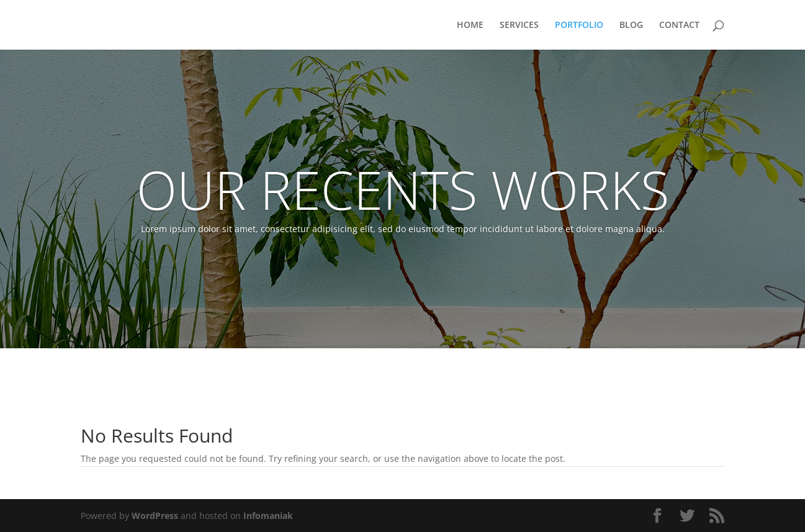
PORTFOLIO (579, 25)
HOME (470, 25)
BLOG (631, 25)
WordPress (155, 516)
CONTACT (679, 25)
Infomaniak (268, 516)
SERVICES (519, 25)
